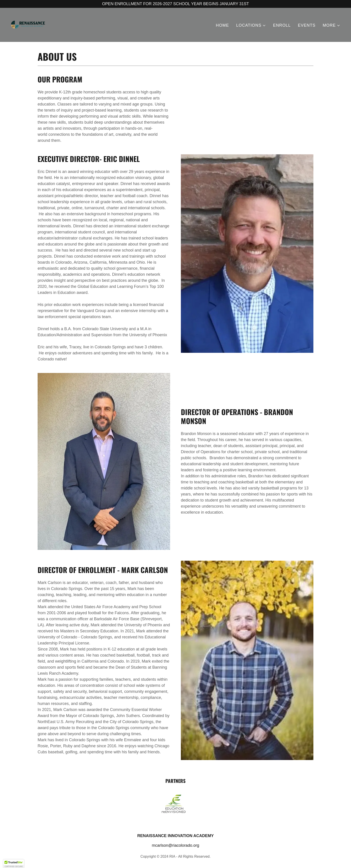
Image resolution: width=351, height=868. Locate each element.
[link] (28, 25)
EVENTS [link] (307, 25)
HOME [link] (222, 25)
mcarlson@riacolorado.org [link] (175, 845)
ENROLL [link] (282, 25)
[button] (251, 25)
